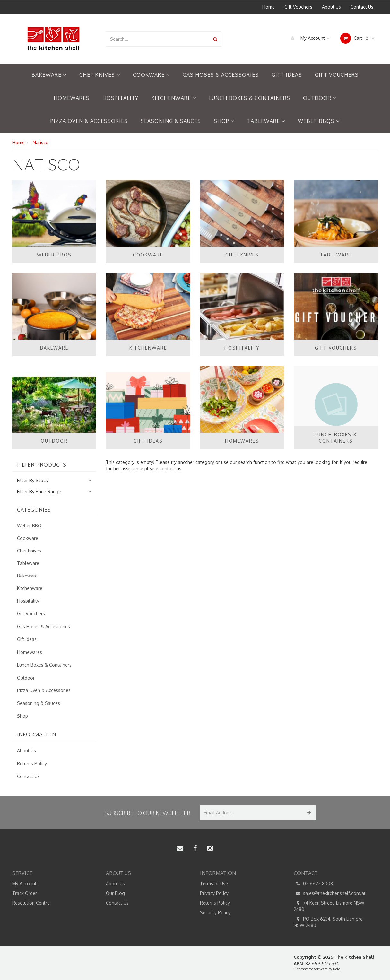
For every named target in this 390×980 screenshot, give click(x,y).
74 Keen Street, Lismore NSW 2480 (329, 906)
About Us (331, 7)
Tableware (266, 121)
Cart (357, 38)
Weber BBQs (319, 121)
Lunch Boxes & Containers (250, 98)
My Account (308, 38)
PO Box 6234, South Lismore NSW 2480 (328, 922)
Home (269, 7)
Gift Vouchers (298, 7)
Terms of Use (214, 884)
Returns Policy (32, 763)
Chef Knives (100, 75)
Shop (224, 121)
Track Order (25, 893)
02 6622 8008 (313, 884)
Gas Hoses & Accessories (221, 75)
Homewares (72, 98)
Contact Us (362, 7)
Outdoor (320, 98)
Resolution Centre (31, 903)
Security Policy (215, 912)
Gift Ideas (287, 75)
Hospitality (120, 98)
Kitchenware (174, 98)
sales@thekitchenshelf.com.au (330, 893)
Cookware (151, 75)
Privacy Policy (214, 893)
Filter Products (42, 465)
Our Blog (115, 893)
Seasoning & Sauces (171, 121)
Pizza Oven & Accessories (89, 121)
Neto (337, 969)
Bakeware (49, 75)
